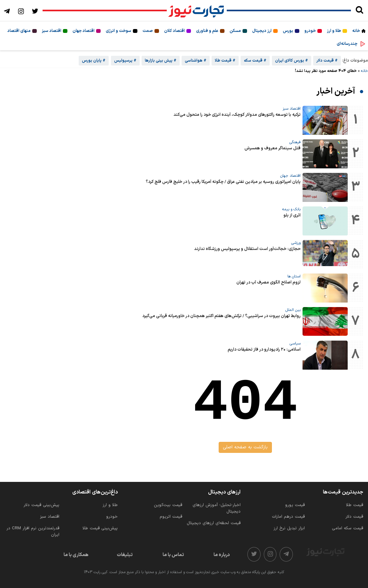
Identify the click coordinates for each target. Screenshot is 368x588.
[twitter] (254, 554)
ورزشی (296, 243)
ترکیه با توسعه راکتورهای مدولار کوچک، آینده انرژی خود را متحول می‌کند (237, 115)
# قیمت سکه (255, 61)
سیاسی (295, 344)
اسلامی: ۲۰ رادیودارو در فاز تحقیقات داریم (264, 350)
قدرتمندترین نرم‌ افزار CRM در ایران (33, 532)
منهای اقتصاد (19, 31)
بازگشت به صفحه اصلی (245, 447)
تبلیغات (125, 555)
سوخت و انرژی (119, 31)
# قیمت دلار (327, 61)
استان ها (294, 276)
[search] (359, 11)
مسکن (235, 31)
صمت (148, 31)
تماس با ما (173, 555)
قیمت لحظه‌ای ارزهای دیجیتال (214, 523)
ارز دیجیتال (262, 31)
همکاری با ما (76, 555)
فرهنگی (295, 142)
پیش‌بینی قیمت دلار (41, 505)
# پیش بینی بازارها (161, 61)
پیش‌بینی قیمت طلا (100, 528)
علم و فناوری (207, 31)
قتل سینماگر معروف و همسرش (273, 148)
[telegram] (286, 554)
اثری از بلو (292, 215)
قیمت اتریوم (171, 517)
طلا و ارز (334, 31)
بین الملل (293, 310)
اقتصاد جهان (84, 31)
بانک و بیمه (291, 209)
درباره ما (222, 555)
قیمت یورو (295, 505)
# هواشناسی (196, 61)
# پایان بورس (94, 61)
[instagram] (270, 554)
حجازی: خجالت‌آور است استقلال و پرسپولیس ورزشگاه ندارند (247, 249)
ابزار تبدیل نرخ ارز (289, 528)
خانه (356, 31)
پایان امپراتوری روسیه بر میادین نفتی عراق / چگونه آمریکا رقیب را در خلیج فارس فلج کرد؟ (223, 182)
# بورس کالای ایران (292, 61)
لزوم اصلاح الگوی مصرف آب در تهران (269, 283)
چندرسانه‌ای (347, 44)
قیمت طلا (355, 505)
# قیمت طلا (225, 61)
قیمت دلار (354, 517)
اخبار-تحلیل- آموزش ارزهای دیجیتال (217, 508)
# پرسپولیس (125, 61)
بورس (288, 31)
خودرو (310, 31)
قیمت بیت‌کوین (168, 505)
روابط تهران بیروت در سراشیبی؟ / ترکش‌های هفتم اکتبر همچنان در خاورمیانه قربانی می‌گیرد (221, 316)
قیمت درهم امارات (288, 517)
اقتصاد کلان (174, 31)
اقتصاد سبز (52, 31)
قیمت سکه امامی (348, 528)
